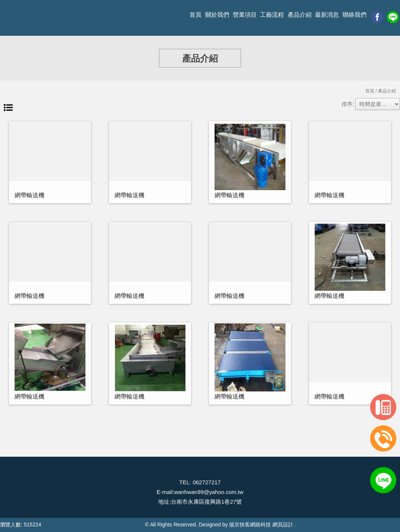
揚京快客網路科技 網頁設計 (261, 525)
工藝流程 (272, 15)
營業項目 (245, 15)
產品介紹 (300, 15)
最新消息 (327, 15)
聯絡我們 (354, 15)
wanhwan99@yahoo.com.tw (209, 492)
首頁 (196, 15)
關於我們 (217, 15)
